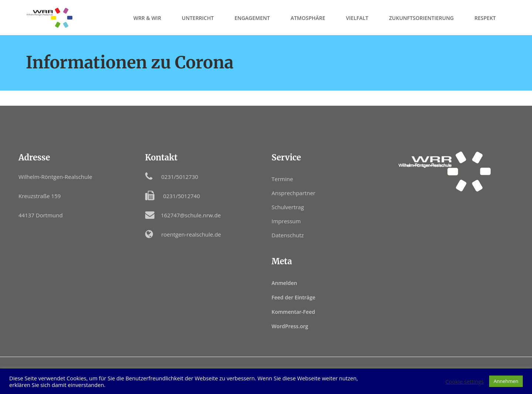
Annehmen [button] (506, 381)
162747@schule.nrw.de (191, 215)
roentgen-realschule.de (191, 234)
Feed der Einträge (294, 297)
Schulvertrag (288, 207)
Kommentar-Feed (293, 312)
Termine (282, 179)
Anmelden (284, 283)
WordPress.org (290, 326)
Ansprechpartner (294, 193)
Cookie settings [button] (465, 381)
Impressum (286, 221)
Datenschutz (288, 235)
